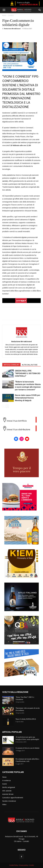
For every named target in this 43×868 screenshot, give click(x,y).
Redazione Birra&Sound (12, 29)
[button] (40, 10)
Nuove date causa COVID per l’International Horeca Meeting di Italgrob (28, 398)
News (4, 15)
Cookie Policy (14, 865)
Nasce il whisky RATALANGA (26, 719)
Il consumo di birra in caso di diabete (28, 748)
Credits (31, 865)
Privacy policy (24, 865)
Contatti (26, 841)
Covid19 (11, 15)
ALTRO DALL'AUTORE (30, 365)
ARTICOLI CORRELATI (11, 365)
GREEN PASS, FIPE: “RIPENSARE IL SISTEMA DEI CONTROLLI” (28, 373)
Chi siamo (18, 841)
